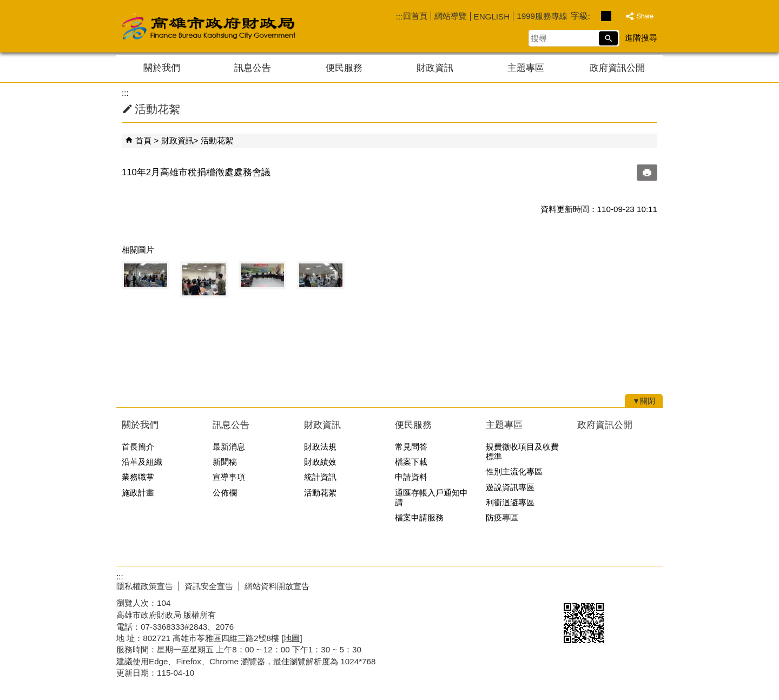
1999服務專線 (542, 16)
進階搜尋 (641, 38)
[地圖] (292, 638)
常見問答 (411, 447)
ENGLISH (492, 16)
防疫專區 (502, 517)
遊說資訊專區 (510, 487)
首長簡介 (138, 447)
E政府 (570, 584)
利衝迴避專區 (510, 502)
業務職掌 (138, 477)
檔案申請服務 (419, 517)
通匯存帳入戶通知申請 (431, 497)
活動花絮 (217, 140)
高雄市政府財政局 (252, 26)
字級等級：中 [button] (606, 16)
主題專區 (526, 68)
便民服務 (344, 68)
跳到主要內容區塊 (6, 6)
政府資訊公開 (617, 68)
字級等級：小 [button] (595, 16)
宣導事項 (229, 477)
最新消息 (229, 447)
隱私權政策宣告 (145, 586)
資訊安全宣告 (209, 586)
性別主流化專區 (514, 471)
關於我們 (162, 68)
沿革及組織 (142, 462)
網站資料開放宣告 (277, 586)
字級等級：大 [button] (618, 16)
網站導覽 (451, 16)
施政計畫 (138, 493)
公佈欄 (225, 493)
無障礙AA (623, 585)
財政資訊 (435, 68)
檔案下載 (411, 462)
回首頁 (415, 16)
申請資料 (411, 477)
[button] (608, 38)
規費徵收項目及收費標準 (522, 451)
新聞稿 (225, 462)
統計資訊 (320, 477)
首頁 (143, 140)
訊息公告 (253, 68)
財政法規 (320, 447)
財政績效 (320, 462)
